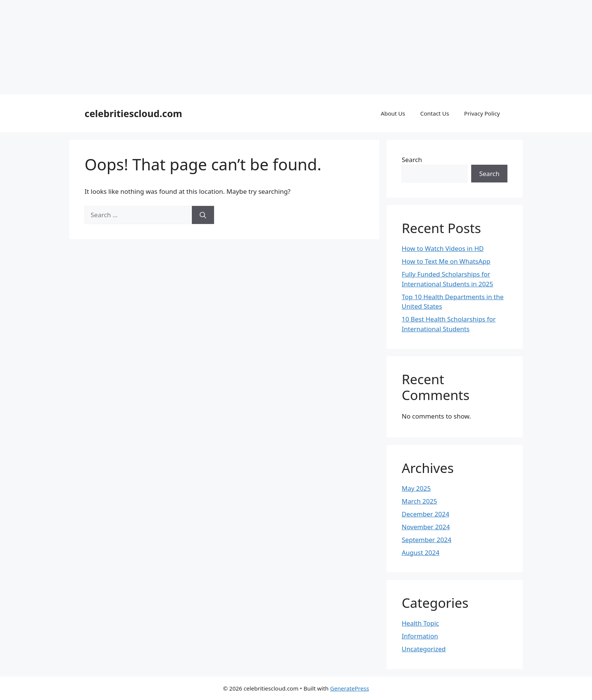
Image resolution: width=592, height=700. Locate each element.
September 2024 (426, 540)
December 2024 (425, 514)
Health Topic (420, 623)
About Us (393, 113)
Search (412, 160)
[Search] (203, 215)
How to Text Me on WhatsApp (446, 261)
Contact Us (435, 113)
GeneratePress (349, 688)
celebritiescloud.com (133, 113)
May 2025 (416, 488)
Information (420, 636)
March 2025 (419, 501)
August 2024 (421, 552)
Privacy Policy (482, 113)
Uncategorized (424, 649)
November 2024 (426, 527)
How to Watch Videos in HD (443, 248)
